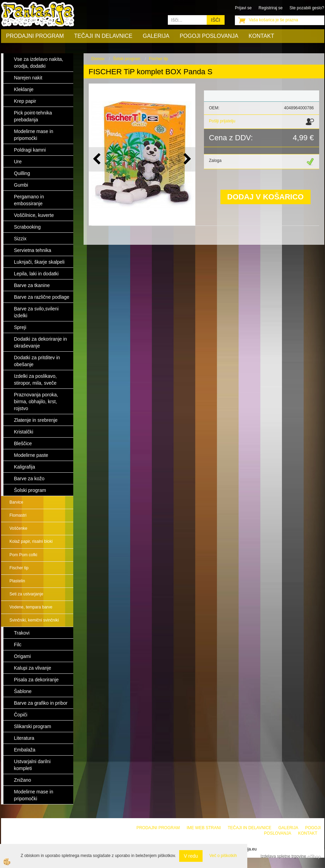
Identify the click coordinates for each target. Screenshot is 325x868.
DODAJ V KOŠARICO (266, 197)
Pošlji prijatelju (222, 121)
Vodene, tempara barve (31, 607)
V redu (191, 856)
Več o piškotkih (223, 856)
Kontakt (261, 36)
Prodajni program (35, 36)
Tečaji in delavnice (104, 36)
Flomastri (18, 515)
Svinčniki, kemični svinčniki (34, 620)
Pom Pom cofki (24, 555)
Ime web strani (204, 828)
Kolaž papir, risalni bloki (31, 541)
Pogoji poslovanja (209, 36)
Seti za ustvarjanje (26, 594)
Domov (98, 59)
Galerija (156, 36)
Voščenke (19, 528)
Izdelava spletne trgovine (283, 856)
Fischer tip (19, 568)
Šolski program (127, 59)
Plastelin (17, 581)
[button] (187, 159)
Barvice (17, 502)
